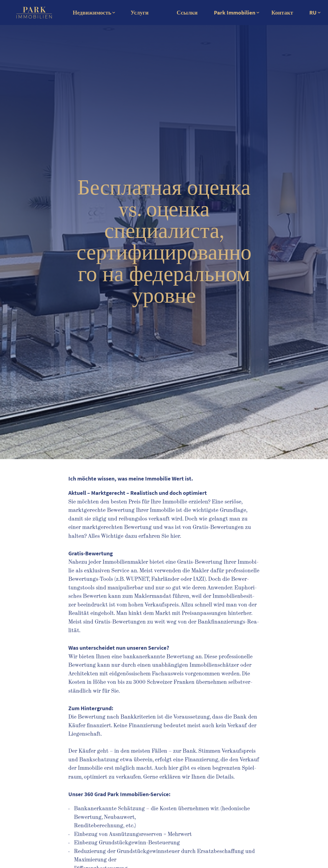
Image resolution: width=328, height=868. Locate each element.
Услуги (140, 13)
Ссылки (187, 13)
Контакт (282, 13)
